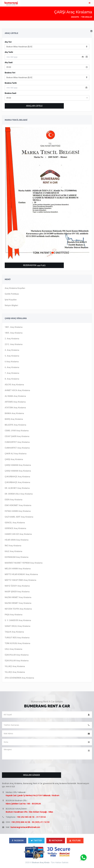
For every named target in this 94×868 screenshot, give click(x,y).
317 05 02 (41, 817)
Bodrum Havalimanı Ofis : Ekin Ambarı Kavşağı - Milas (29, 812)
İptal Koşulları (11, 300)
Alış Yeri (8, 42)
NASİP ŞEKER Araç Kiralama (17, 592)
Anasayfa (75, 17)
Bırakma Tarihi (11, 83)
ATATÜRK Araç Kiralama (15, 408)
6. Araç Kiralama (12, 367)
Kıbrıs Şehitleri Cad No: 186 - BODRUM (23, 804)
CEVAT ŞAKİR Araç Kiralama (17, 436)
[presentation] (22, 767)
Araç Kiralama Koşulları (15, 288)
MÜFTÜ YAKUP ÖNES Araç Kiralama (20, 580)
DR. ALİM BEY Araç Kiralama (17, 488)
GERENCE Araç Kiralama (15, 528)
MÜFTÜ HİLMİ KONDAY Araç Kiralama (21, 574)
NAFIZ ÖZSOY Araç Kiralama (17, 586)
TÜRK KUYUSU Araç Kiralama (17, 643)
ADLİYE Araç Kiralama (14, 385)
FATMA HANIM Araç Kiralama (18, 511)
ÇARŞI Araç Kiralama (14, 459)
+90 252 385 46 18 (26, 817)
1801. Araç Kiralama (14, 327)
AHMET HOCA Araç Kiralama (17, 390)
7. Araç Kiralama (12, 373)
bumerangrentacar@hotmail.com (25, 827)
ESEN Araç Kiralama (14, 500)
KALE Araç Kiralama (13, 551)
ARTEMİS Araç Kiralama (15, 402)
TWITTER (36, 841)
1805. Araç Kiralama (14, 333)
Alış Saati (9, 62)
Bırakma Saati (11, 93)
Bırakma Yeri (10, 73)
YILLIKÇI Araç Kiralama (15, 666)
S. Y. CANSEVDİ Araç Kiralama (18, 620)
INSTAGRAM (56, 841)
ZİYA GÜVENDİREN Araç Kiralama (19, 678)
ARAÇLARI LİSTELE (34, 106)
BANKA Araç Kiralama (14, 413)
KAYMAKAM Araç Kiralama (17, 557)
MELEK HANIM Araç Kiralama (18, 569)
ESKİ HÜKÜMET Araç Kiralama (18, 505)
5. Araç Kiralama (12, 356)
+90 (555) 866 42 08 (21, 822)
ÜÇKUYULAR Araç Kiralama (17, 655)
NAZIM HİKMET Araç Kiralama (18, 597)
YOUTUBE (75, 841)
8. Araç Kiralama (12, 379)
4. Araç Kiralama (12, 350)
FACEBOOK (18, 841)
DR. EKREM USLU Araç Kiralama (19, 494)
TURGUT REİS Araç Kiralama (17, 638)
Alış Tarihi (9, 52)
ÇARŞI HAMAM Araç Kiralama (18, 465)
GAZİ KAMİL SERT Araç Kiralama (19, 517)
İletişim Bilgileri (11, 305)
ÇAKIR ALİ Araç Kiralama (16, 454)
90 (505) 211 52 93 (41, 822)
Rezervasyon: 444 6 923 (34, 265)
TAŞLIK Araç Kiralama (14, 632)
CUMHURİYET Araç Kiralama (17, 442)
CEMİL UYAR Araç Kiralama (17, 431)
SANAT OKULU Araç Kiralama (18, 626)
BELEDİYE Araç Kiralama (15, 425)
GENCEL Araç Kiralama (15, 523)
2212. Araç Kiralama (14, 344)
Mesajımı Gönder (32, 775)
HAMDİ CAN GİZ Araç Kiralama (18, 534)
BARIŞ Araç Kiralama (14, 419)
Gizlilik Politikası (12, 294)
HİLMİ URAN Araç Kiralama (17, 540)
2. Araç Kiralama (12, 339)
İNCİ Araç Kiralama (13, 546)
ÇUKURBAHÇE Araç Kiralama (17, 477)
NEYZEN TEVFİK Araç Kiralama (18, 609)
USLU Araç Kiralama (13, 649)
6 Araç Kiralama (12, 362)
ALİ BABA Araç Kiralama (15, 396)
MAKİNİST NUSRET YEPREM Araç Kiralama (24, 563)
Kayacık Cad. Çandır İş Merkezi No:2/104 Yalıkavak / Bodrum (32, 795)
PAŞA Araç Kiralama (14, 615)
